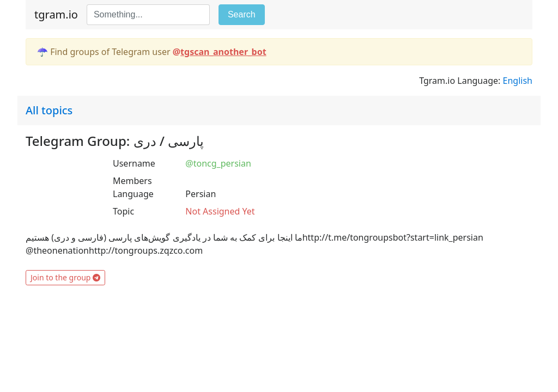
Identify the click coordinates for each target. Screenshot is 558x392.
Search (242, 14)
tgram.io (56, 14)
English (518, 81)
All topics (49, 110)
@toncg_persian (218, 163)
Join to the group (65, 277)
